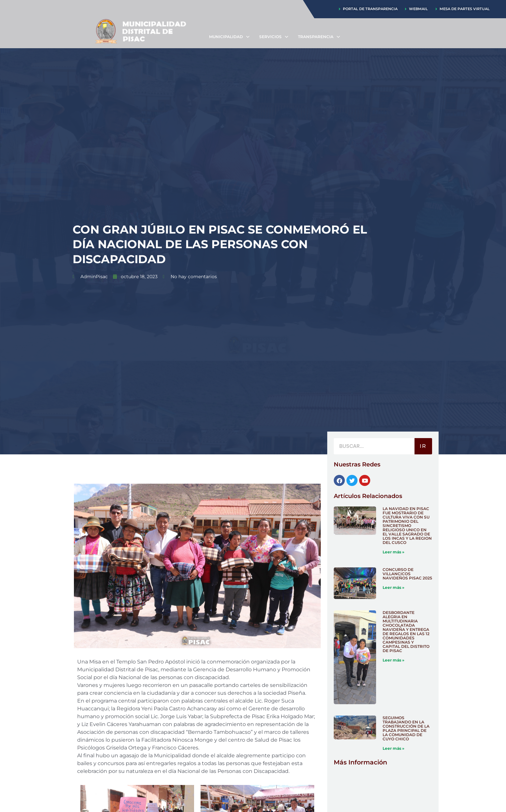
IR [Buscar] (423, 446)
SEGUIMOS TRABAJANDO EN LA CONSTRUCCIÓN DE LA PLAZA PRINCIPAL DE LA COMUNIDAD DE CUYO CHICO (406, 729)
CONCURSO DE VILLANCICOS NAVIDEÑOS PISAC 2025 (407, 574)
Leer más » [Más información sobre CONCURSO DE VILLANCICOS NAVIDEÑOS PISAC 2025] (394, 588)
